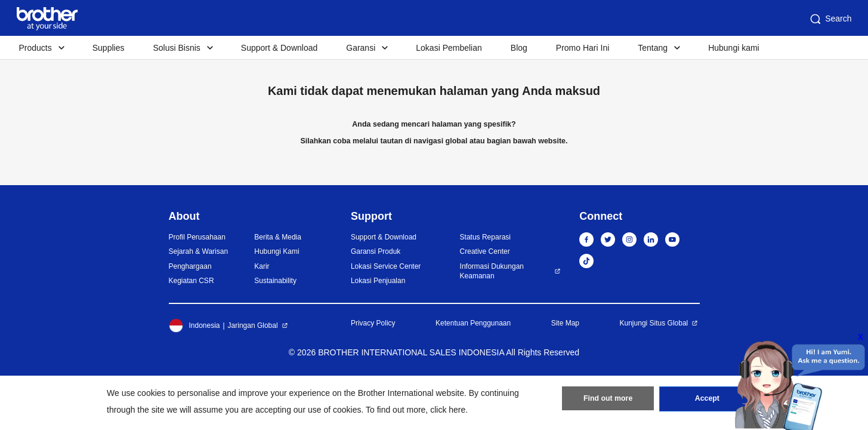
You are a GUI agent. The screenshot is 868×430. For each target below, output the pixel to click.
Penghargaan (190, 266)
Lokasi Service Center (386, 266)
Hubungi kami (734, 48)
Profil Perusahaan (197, 237)
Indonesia (194, 325)
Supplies (109, 48)
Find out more (608, 401)
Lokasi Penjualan (378, 281)
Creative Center (485, 251)
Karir (262, 266)
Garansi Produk (376, 251)
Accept (707, 401)
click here (448, 410)
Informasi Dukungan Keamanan (492, 271)
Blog (519, 48)
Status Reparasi (485, 237)
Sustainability (275, 281)
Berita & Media (278, 237)
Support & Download (279, 48)
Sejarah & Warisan (199, 251)
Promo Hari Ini (583, 48)
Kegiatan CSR (191, 281)
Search (830, 19)
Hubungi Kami (277, 251)
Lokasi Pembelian (449, 48)
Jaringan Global (253, 325)
